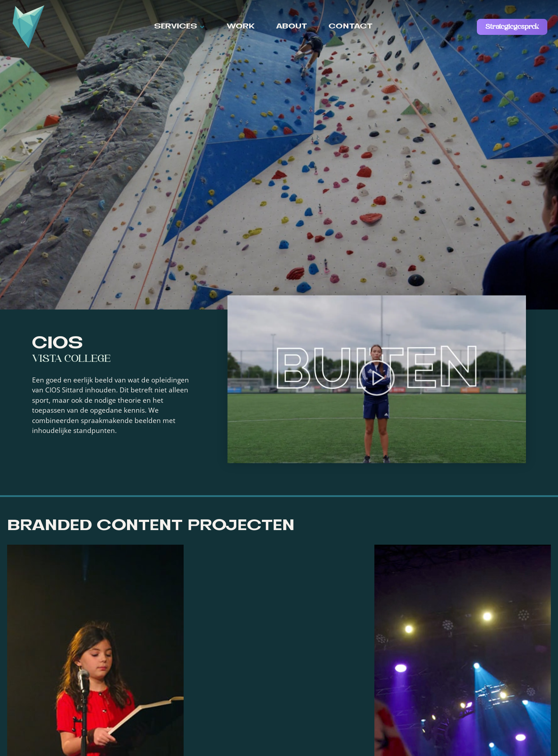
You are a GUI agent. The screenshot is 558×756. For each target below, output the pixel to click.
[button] (180, 27)
